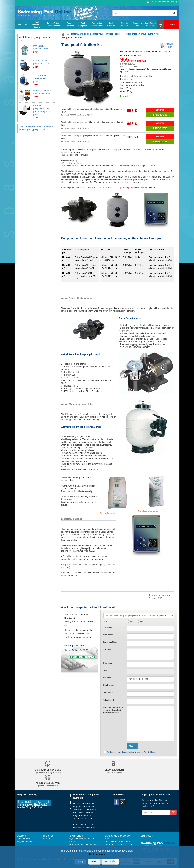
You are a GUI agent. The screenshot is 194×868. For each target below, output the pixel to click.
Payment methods (26, 842)
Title (105, 622)
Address (107, 649)
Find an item (49, 836)
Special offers (172, 24)
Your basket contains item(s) (163, 2)
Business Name (110, 642)
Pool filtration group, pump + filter (143, 34)
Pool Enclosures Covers (37, 24)
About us (22, 836)
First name (108, 635)
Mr (141, 622)
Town (106, 670)
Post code (108, 663)
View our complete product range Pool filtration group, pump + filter (37, 128)
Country (107, 678)
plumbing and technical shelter (135, 188)
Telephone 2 (109, 700)
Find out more (97, 854)
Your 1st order (24, 839)
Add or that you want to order (113, 710)
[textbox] (150, 664)
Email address (110, 685)
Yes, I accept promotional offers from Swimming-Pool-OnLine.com (132, 752)
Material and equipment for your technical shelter (96, 34)
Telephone (108, 693)
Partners (47, 839)
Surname (108, 627)
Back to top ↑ (147, 836)
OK (173, 812)
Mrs (132, 622)
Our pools (22, 24)
